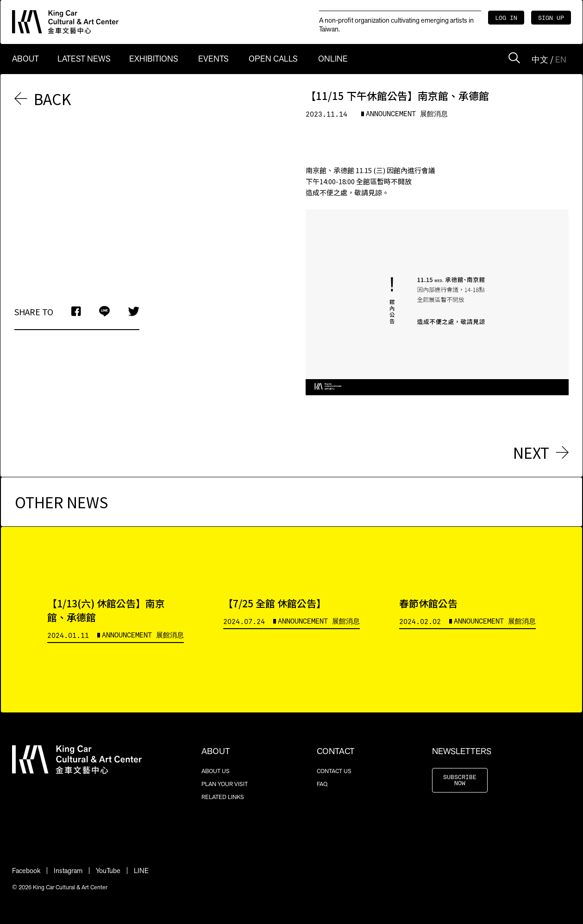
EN (561, 59)
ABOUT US (216, 771)
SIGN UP (551, 18)
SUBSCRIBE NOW (460, 780)
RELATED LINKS (223, 797)
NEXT (541, 452)
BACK (43, 99)
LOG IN (506, 18)
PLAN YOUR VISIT (225, 784)
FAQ (322, 784)
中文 (540, 59)
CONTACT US (334, 771)
